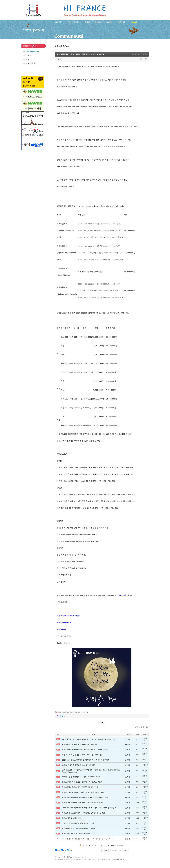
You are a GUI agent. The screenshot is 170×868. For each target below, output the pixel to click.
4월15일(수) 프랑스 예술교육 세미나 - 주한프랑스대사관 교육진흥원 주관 (89, 739)
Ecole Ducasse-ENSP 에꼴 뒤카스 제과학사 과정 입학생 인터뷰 (85, 797)
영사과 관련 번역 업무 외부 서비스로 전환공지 (79, 828)
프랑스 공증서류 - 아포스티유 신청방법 (76, 833)
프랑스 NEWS (33, 51)
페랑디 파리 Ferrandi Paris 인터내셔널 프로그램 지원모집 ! (83, 802)
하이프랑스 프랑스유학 (34, 11)
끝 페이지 (120, 845)
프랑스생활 (122, 22)
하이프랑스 (68, 857)
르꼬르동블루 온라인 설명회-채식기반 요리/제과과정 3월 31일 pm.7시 (88, 839)
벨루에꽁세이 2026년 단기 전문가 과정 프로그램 (80, 744)
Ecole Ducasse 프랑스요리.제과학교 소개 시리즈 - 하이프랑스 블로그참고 (89, 808)
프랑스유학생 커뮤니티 (133, 22)
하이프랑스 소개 (58, 22)
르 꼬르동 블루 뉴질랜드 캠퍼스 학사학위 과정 (79, 765)
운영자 (59, 59)
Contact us (120, 860)
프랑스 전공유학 (87, 22)
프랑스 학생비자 (109, 22)
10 (108, 845)
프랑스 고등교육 (73, 22)
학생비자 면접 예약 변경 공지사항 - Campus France (81, 777)
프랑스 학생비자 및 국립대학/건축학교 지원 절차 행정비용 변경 (85, 750)
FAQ (33, 59)
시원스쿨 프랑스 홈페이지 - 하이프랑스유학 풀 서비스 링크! (84, 813)
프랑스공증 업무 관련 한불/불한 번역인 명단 (78, 823)
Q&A (33, 55)
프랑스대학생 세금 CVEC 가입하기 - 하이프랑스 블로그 (82, 782)
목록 (102, 722)
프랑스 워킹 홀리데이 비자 (72, 818)
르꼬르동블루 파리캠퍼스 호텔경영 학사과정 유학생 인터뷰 (83, 792)
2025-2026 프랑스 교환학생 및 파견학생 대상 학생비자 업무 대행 (86, 760)
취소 (126, 850)
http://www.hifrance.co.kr (72, 712)
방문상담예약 (33, 63)
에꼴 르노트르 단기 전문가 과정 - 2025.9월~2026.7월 (82, 755)
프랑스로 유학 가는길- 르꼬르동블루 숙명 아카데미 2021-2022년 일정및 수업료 (85, 11)
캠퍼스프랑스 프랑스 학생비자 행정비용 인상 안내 (80, 787)
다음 (113, 845)
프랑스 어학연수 (98, 22)
